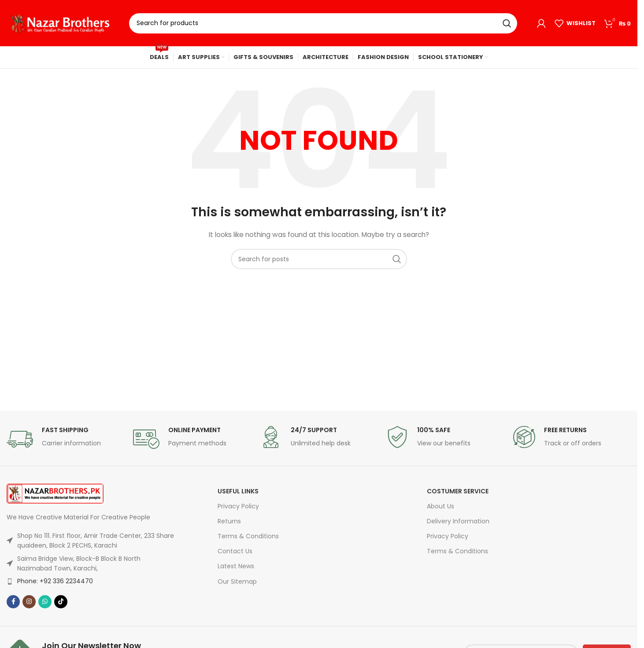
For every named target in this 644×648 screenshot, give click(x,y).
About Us (440, 506)
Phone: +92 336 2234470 (55, 581)
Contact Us (235, 551)
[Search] (323, 23)
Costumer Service (458, 491)
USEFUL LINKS (238, 491)
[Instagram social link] (29, 602)
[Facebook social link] (13, 602)
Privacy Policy (238, 506)
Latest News (236, 566)
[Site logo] (61, 22)
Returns (229, 521)
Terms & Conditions (248, 536)
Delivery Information (458, 521)
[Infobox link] (65, 439)
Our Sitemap (237, 581)
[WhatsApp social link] (45, 602)
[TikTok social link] (61, 602)
